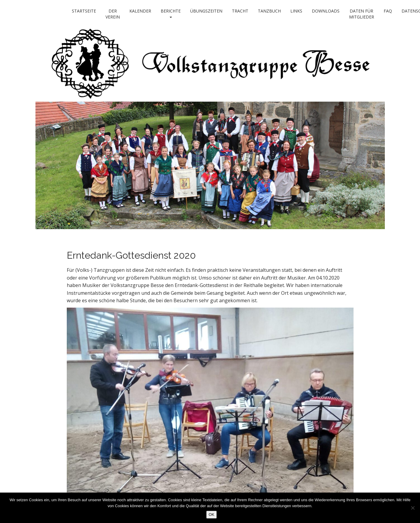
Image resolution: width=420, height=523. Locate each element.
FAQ (388, 11)
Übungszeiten (206, 11)
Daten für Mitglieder (362, 14)
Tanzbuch (269, 11)
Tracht (240, 11)
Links (296, 11)
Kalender (140, 11)
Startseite (84, 11)
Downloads (326, 11)
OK (211, 514)
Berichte (171, 13)
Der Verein (113, 14)
